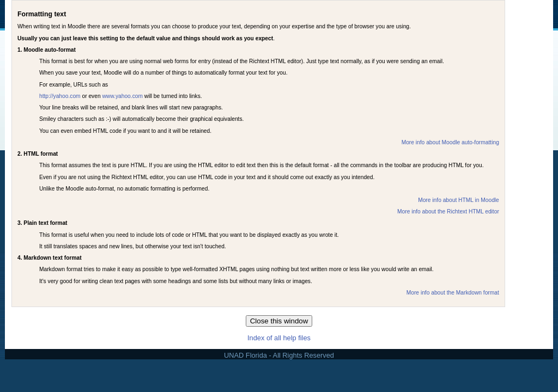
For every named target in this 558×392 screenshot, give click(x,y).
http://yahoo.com (60, 96)
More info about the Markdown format (453, 293)
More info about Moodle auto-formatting (450, 142)
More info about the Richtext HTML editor (448, 212)
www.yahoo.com (122, 96)
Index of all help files (279, 338)
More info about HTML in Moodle (459, 200)
